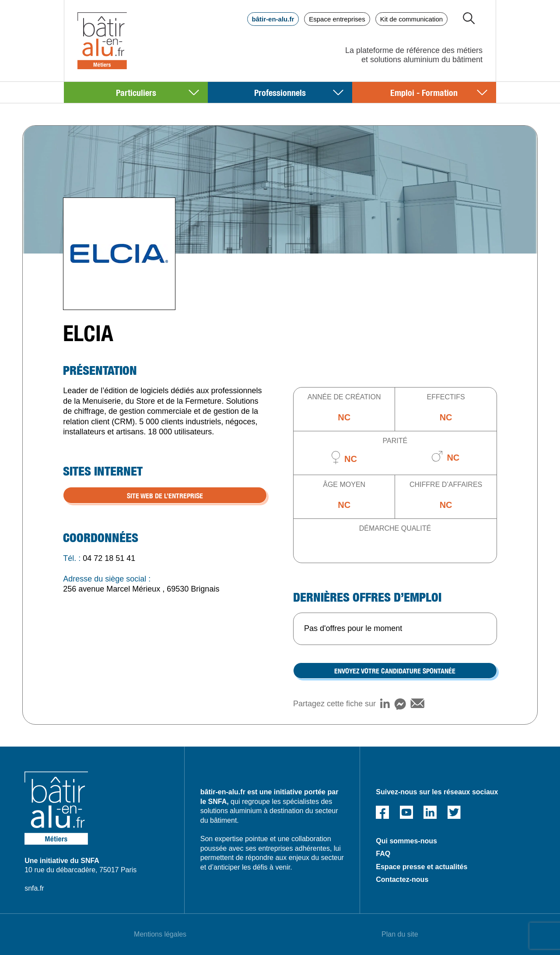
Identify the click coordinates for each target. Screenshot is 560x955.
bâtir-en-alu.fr (273, 19)
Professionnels (280, 92)
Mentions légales (160, 934)
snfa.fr (34, 888)
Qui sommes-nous (406, 841)
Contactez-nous (402, 879)
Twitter (454, 812)
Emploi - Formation (424, 92)
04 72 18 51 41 (109, 558)
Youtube (406, 812)
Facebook (382, 812)
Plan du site (400, 934)
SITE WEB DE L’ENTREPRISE (165, 495)
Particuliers (136, 92)
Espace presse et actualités (422, 867)
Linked (430, 812)
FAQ (383, 854)
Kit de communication (411, 19)
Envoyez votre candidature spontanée (395, 670)
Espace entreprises (337, 19)
